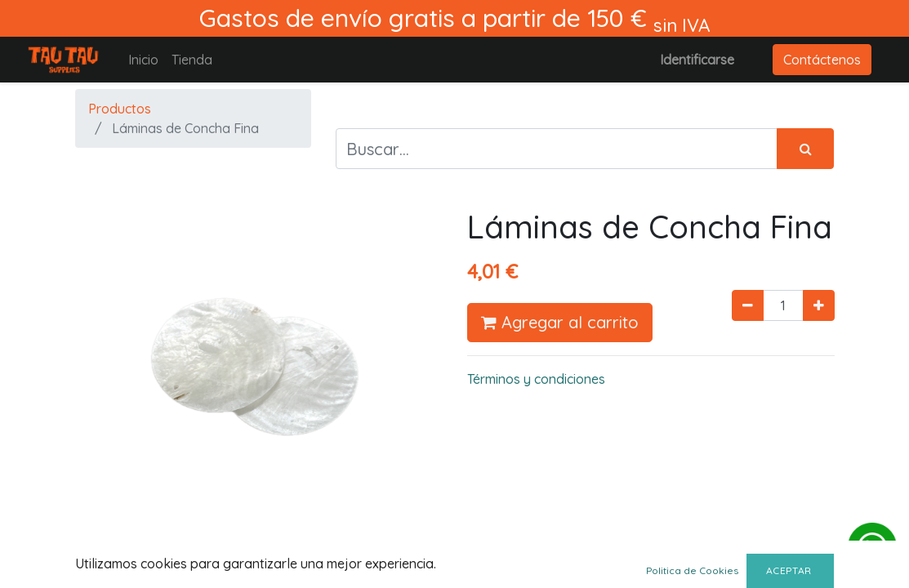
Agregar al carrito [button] (560, 322)
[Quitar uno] (748, 305)
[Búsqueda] (805, 149)
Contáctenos (822, 60)
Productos (120, 109)
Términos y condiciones (536, 379)
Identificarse (697, 60)
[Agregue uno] (819, 305)
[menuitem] (143, 60)
